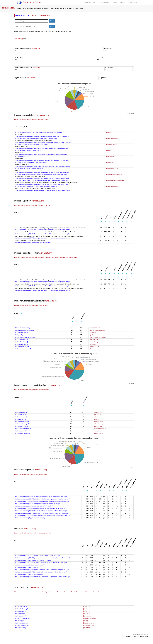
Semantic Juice (29, 2)
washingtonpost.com (100, 429)
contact (134, 634)
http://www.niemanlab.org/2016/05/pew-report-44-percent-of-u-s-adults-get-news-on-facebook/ (42, 513)
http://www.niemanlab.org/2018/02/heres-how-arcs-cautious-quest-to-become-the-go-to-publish (42, 516)
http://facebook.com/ (21, 412)
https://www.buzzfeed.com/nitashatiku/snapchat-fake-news (32, 145)
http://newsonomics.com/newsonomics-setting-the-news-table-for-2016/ (36, 187)
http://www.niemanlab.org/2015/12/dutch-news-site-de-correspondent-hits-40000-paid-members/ (44, 190)
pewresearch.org (89, 625)
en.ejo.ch (110, 133)
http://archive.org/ (20, 611)
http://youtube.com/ (21, 431)
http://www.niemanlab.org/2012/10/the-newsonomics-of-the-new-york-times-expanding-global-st (43, 142)
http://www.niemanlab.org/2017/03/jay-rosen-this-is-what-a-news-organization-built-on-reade (42, 160)
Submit (52, 21)
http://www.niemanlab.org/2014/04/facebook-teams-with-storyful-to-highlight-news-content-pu (42, 234)
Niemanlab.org (23, 16)
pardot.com (87, 628)
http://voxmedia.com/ (21, 333)
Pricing (123, 3)
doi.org (86, 621)
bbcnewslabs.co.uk (113, 169)
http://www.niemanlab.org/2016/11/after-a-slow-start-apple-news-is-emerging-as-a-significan (42, 148)
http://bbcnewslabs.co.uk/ (23, 349)
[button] (101, 221)
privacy (145, 634)
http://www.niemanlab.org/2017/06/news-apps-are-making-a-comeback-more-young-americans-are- (44, 238)
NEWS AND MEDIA (8, 8)
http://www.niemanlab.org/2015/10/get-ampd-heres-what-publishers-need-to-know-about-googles (44, 166)
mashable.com (94, 344)
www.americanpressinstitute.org (116, 180)
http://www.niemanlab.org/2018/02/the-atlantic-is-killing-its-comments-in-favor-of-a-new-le (41, 511)
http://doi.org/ (19, 621)
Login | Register (132, 3)
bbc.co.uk (87, 614)
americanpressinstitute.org (97, 330)
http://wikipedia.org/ (21, 415)
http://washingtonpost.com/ (23, 429)
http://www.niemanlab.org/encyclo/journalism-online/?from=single (34, 506)
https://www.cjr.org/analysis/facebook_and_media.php (31, 162)
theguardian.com (89, 623)
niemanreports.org (99, 433)
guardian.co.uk (98, 426)
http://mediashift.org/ (21, 342)
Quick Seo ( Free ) (90, 3)
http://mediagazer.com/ (22, 347)
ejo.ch (91, 335)
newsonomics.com (112, 138)
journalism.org (94, 340)
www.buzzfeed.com (113, 145)
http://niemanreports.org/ (22, 433)
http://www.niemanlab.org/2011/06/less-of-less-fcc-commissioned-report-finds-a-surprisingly (42, 136)
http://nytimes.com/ (21, 417)
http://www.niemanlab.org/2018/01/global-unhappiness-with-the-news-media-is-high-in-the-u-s (42, 501)
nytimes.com (97, 417)
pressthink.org (111, 157)
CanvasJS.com (130, 113)
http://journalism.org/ (21, 340)
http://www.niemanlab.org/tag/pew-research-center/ (30, 518)
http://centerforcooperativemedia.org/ (26, 337)
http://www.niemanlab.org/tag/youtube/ (26, 567)
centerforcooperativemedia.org (98, 337)
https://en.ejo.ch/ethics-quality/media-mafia (28, 150)
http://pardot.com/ (20, 628)
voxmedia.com (94, 333)
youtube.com (98, 431)
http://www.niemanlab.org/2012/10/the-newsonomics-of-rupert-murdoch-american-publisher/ (42, 154)
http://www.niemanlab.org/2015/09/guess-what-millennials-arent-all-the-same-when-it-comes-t (43, 172)
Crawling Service (104, 3)
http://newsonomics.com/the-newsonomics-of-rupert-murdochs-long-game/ (36, 138)
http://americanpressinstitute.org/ (25, 330)
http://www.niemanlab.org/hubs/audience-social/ (29, 574)
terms (140, 634)
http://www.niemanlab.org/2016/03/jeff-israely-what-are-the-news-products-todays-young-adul (43, 184)
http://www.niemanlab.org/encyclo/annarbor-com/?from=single (33, 242)
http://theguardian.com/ (22, 623)
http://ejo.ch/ (19, 335)
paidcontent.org (98, 424)
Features (115, 3)
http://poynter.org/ (20, 419)
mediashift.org (94, 342)
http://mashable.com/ (21, 344)
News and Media (41, 16)
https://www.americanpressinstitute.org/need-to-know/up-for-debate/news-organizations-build (42, 180)
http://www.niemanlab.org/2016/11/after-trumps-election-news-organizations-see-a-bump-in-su (42, 499)
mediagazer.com (94, 347)
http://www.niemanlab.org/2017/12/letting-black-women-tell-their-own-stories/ (37, 504)
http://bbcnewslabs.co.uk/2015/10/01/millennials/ (29, 169)
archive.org (87, 611)
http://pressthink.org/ (21, 157)
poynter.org (97, 419)
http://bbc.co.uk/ (20, 614)
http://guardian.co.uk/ (21, 426)
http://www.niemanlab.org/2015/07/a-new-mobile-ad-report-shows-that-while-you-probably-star (42, 230)
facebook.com (98, 412)
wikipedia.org (98, 415)
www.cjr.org (110, 162)
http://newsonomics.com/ (22, 328)
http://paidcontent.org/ (22, 424)
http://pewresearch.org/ (22, 625)
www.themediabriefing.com (115, 174)
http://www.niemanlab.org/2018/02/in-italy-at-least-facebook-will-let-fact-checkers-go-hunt (41, 497)
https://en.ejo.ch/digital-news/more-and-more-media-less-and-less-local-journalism (39, 133)
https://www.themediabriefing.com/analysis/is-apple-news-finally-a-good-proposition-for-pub (41, 174)
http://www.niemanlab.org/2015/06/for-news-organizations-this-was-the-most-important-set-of (43, 178)
